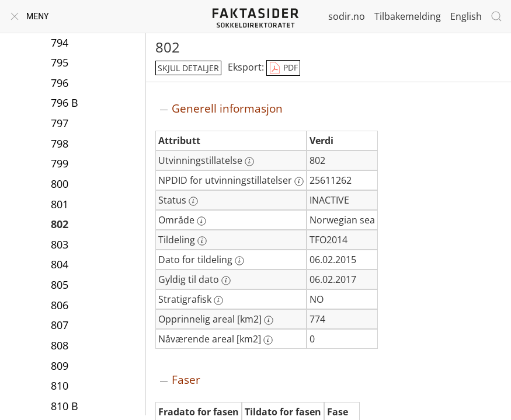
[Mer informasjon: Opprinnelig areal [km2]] (269, 320)
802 (60, 224)
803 (60, 244)
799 (60, 163)
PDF (283, 68)
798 (60, 143)
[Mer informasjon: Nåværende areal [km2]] (268, 340)
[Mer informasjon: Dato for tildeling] (239, 261)
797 (60, 123)
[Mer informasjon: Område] (201, 221)
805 (60, 285)
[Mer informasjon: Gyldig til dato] (226, 281)
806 (60, 305)
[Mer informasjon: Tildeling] (202, 241)
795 (60, 62)
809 (60, 366)
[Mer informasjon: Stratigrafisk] (218, 300)
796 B (65, 103)
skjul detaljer (188, 68)
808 (60, 345)
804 (60, 264)
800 (60, 184)
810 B (65, 406)
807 (60, 325)
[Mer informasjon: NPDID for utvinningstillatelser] (299, 181)
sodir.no (347, 16)
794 (60, 43)
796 (60, 83)
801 (60, 204)
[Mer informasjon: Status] (193, 201)
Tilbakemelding (408, 16)
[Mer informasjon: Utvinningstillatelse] (249, 162)
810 (60, 386)
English (466, 16)
